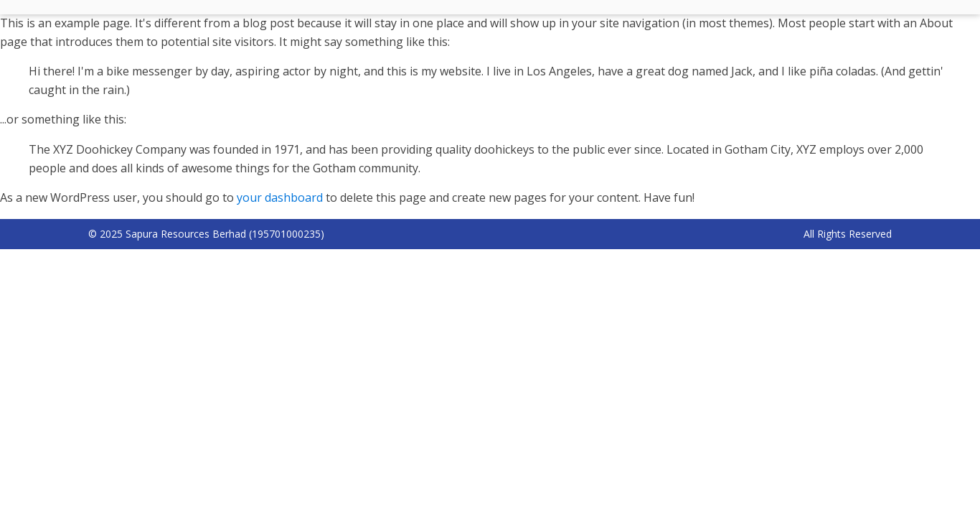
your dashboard (280, 197)
